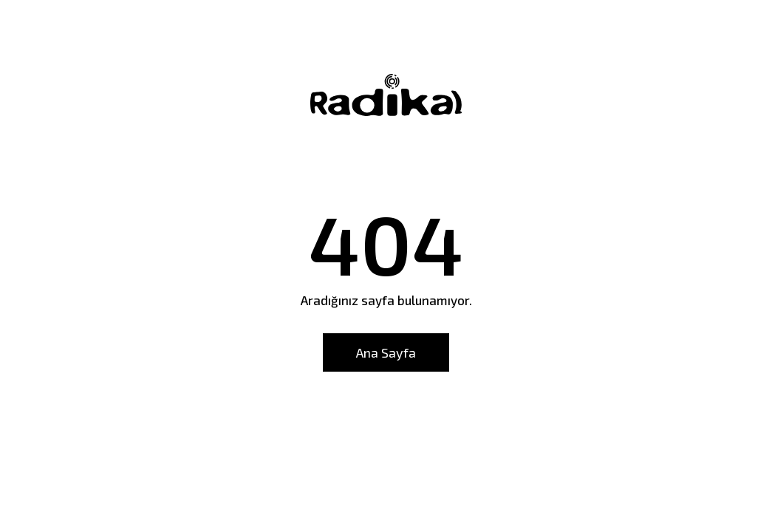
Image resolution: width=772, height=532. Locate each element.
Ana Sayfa (386, 352)
